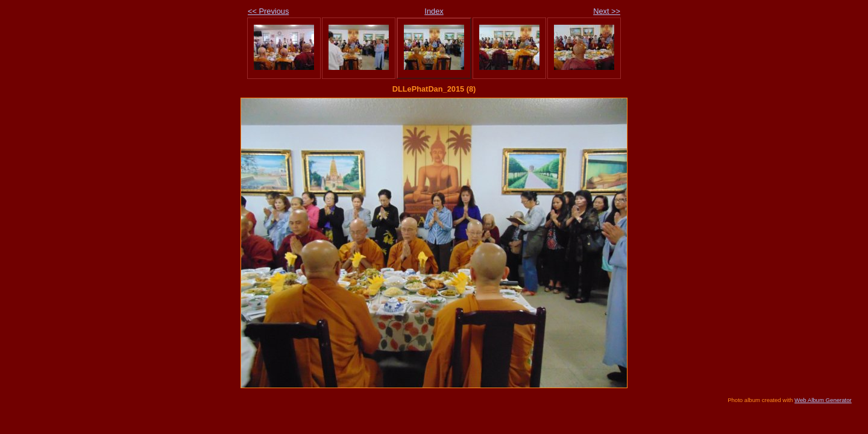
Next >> (607, 11)
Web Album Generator (823, 400)
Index (434, 11)
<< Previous (268, 11)
